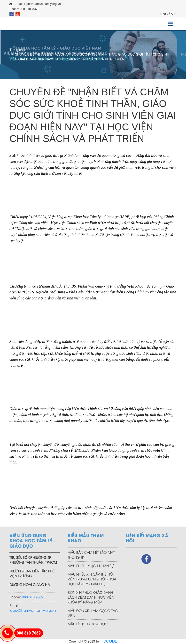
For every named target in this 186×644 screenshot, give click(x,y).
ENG (164, 14)
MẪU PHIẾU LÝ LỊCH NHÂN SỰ (91, 566)
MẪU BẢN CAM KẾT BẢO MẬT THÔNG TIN (91, 555)
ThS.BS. (84, 450)
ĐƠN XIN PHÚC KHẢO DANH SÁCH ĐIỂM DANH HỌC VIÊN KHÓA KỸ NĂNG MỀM (91, 597)
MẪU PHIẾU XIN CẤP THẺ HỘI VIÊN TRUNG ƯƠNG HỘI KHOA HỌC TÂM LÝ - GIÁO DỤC (92, 579)
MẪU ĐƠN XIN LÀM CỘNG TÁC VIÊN (93, 613)
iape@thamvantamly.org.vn (33, 610)
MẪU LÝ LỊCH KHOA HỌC (88, 624)
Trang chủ (17, 50)
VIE (174, 14)
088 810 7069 (33, 597)
